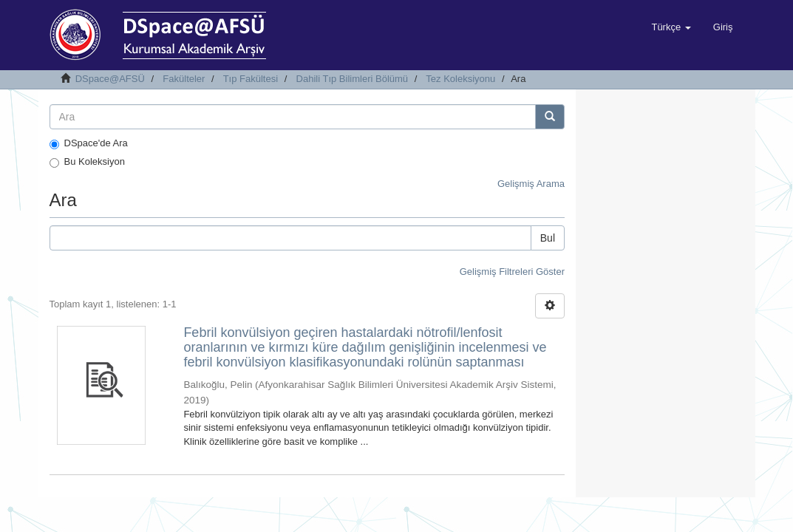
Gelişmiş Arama (531, 184)
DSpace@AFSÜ (110, 79)
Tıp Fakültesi (251, 79)
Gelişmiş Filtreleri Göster (512, 272)
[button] (671, 27)
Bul (548, 238)
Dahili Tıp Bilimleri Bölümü (352, 79)
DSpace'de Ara (89, 143)
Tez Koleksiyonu (460, 79)
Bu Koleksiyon (87, 162)
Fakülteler (184, 79)
